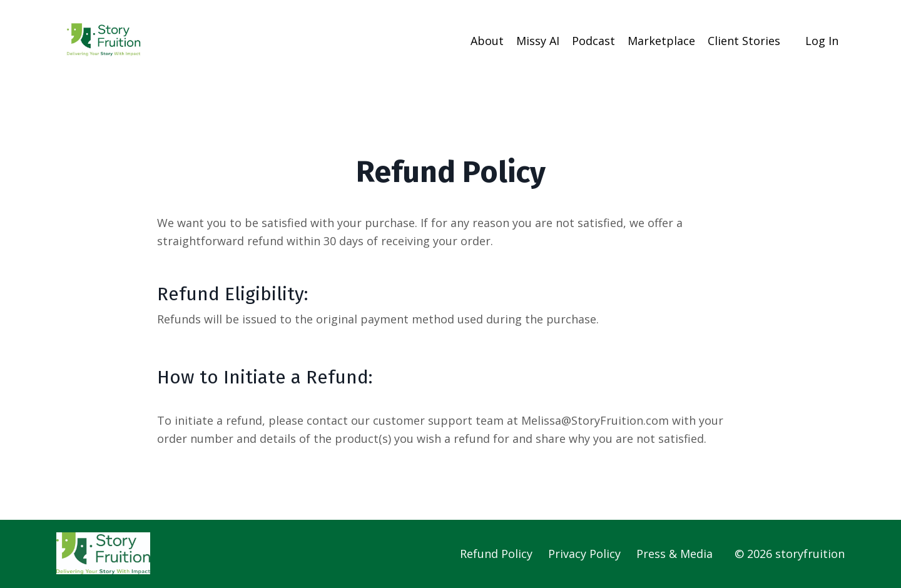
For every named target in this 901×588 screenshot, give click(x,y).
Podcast (593, 41)
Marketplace (661, 41)
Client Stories (744, 41)
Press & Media (674, 554)
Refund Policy (496, 554)
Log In (822, 41)
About (487, 41)
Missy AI (538, 41)
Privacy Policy (584, 554)
